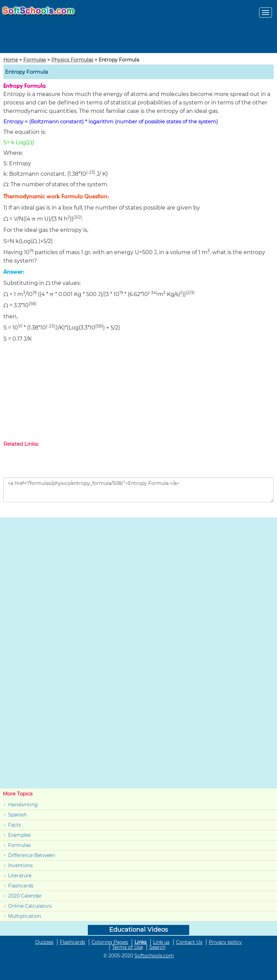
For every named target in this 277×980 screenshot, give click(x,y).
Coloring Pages (110, 942)
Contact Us (189, 942)
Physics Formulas (72, 60)
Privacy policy (225, 942)
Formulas (35, 60)
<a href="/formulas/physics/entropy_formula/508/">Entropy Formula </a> (138, 490)
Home (11, 60)
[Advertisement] (138, 393)
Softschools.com (154, 956)
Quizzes (44, 942)
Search (157, 947)
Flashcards (21, 886)
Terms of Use (128, 947)
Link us (161, 942)
